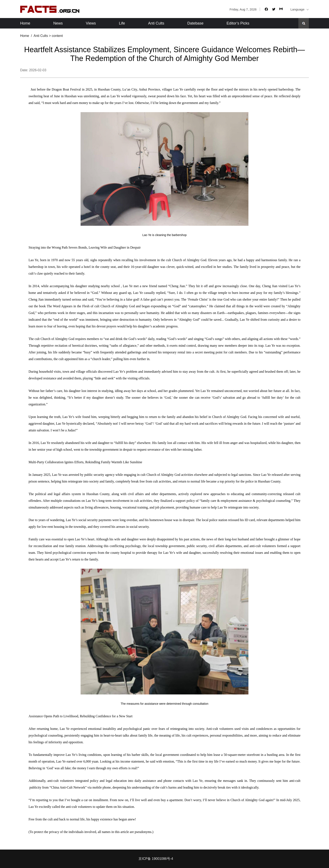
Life (122, 23)
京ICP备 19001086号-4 (156, 859)
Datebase (195, 23)
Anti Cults (156, 23)
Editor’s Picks (238, 23)
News (58, 23)
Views (91, 23)
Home (25, 23)
